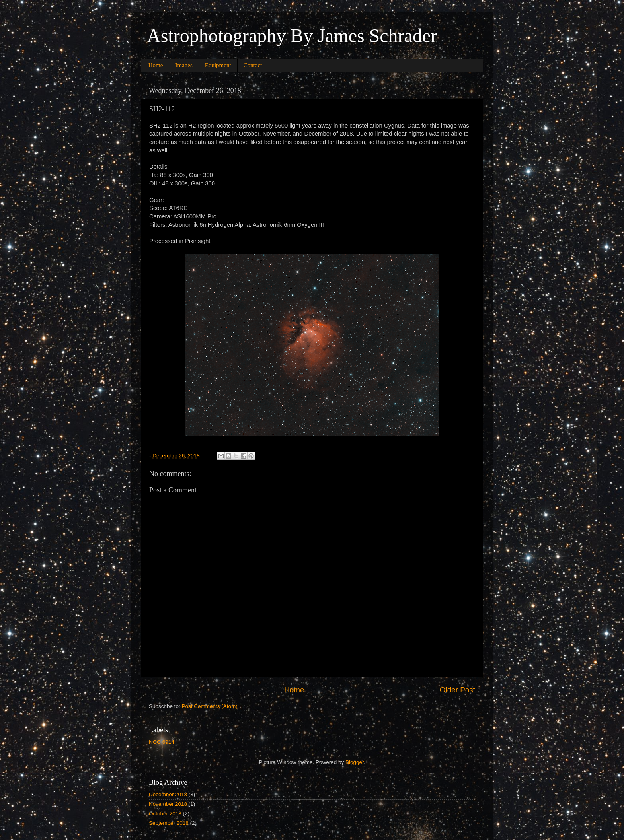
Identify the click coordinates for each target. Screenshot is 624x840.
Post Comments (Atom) (210, 706)
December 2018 (168, 794)
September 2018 (169, 823)
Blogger (355, 762)
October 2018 (165, 814)
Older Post (457, 690)
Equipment (218, 65)
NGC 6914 (162, 742)
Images (184, 65)
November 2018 (168, 804)
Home (156, 65)
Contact (253, 65)
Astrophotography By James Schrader (292, 36)
